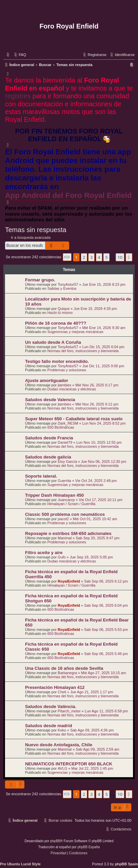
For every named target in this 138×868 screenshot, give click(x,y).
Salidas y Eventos (62, 288)
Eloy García (67, 462)
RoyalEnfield (69, 581)
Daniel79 (65, 442)
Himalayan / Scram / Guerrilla (72, 504)
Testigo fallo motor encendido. (57, 361)
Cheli (62, 692)
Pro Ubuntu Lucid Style (20, 864)
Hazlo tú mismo (60, 313)
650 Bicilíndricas (61, 427)
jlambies (64, 385)
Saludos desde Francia (49, 438)
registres (18, 96)
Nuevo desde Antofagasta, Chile (59, 745)
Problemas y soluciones (67, 370)
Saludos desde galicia (48, 457)
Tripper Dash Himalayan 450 (54, 495)
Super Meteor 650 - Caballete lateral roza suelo (74, 419)
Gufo (62, 557)
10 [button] (120, 257)
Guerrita (64, 481)
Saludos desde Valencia (50, 400)
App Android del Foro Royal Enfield (68, 195)
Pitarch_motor (69, 711)
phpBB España (89, 847)
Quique (64, 309)
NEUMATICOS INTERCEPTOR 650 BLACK (69, 764)
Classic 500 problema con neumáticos (65, 514)
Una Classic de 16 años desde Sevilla (64, 668)
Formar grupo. (40, 280)
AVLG (63, 768)
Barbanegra (67, 673)
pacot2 (63, 519)
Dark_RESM (68, 423)
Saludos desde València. (51, 707)
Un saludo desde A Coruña (53, 342)
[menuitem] (19, 55)
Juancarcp (66, 500)
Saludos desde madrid (49, 726)
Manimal (65, 538)
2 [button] (84, 257)
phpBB (55, 841)
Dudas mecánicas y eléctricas (72, 389)
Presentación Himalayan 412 (55, 687)
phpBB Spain (126, 864)
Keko (62, 730)
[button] (67, 257)
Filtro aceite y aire (44, 553)
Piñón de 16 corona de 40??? (56, 323)
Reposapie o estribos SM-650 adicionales (68, 533)
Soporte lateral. (41, 476)
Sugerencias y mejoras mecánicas (76, 332)
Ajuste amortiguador (47, 381)
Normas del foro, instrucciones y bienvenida (83, 351)
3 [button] (91, 257)
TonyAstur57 (68, 284)
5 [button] (106, 257)
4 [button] (99, 257)
